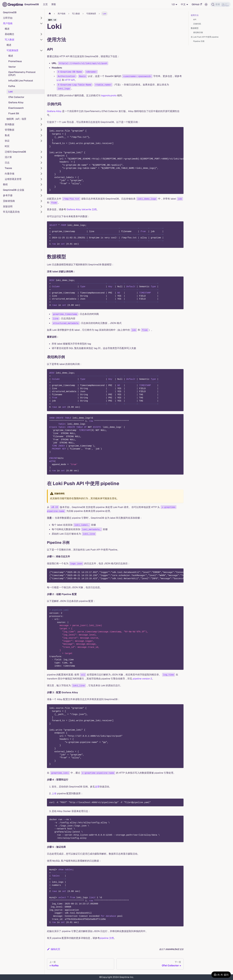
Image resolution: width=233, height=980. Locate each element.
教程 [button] (5, 184)
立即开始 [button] (8, 18)
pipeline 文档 (107, 938)
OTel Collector (16, 97)
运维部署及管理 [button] (13, 179)
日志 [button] (7, 163)
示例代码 (197, 24)
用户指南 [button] (8, 23)
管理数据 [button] (10, 130)
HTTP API (70, 80)
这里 (97, 787)
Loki (11, 92)
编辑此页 (54, 949)
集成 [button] (7, 135)
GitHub (197, 4)
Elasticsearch (16, 108)
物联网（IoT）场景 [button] (16, 119)
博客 (54, 4)
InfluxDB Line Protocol (21, 81)
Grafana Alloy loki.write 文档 (82, 209)
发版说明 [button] (8, 206)
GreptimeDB (10, 12)
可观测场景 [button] (12, 50)
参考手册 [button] (8, 195)
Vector (12, 67)
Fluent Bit (14, 113)
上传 (54, 793)
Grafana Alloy (16, 102)
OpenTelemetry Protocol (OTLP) (22, 74)
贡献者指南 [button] (9, 201)
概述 (7, 29)
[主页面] (50, 14)
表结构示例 (198, 32)
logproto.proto (109, 95)
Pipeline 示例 (199, 41)
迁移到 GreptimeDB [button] (15, 152)
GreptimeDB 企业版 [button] (14, 190)
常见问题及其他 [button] (11, 212)
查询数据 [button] (10, 124)
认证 (59, 80)
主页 (45, 4)
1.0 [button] (173, 4)
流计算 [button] (8, 157)
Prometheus (15, 61)
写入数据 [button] (10, 40)
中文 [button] (183, 4)
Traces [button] (8, 168)
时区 (7, 146)
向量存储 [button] (10, 174)
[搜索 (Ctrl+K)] (220, 4)
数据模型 (195, 28)
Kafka (12, 86)
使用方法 (195, 15)
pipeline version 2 (142, 679)
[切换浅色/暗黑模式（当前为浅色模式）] (206, 4)
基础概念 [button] (10, 34)
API (195, 20)
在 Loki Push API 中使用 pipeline (205, 37)
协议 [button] (7, 141)
